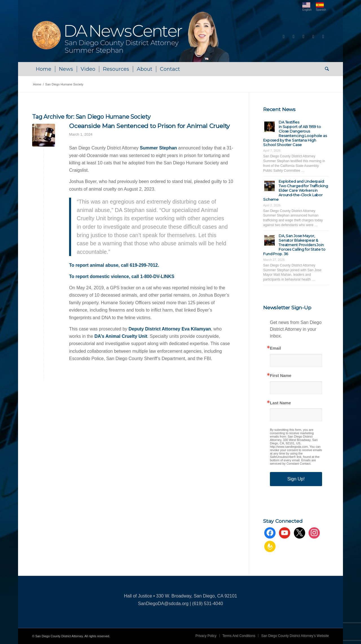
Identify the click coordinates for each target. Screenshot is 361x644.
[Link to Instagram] (313, 37)
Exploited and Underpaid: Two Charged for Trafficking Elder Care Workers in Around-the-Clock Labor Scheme (296, 190)
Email (275, 348)
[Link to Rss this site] (323, 37)
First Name (281, 376)
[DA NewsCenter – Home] (132, 37)
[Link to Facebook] (284, 37)
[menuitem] (44, 69)
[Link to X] (303, 37)
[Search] (325, 69)
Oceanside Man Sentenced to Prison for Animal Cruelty (149, 126)
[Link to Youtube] (294, 37)
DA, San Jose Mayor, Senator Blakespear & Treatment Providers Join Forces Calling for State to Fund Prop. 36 (294, 245)
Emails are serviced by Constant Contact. (293, 462)
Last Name (280, 403)
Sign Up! (296, 479)
